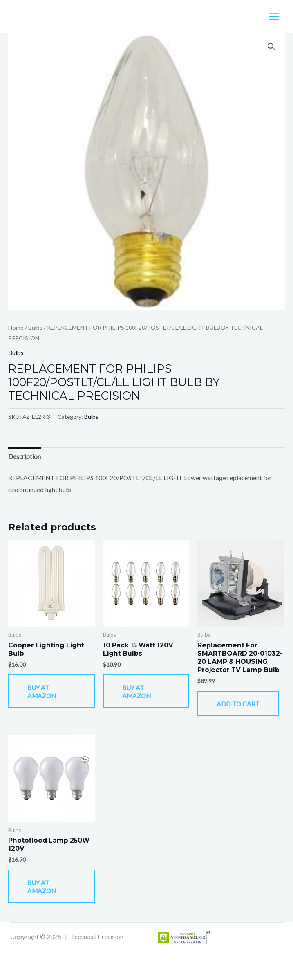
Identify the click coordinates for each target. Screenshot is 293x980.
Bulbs (35, 327)
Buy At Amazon (42, 692)
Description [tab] (25, 456)
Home (16, 327)
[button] (271, 47)
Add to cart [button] (238, 704)
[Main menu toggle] (274, 16)
